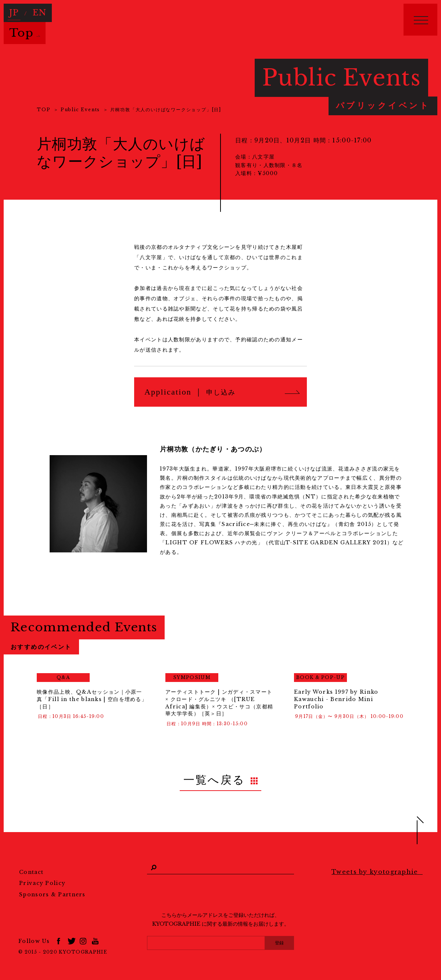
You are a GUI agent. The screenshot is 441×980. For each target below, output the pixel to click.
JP (13, 10)
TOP (44, 110)
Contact (31, 866)
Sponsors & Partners (52, 888)
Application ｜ (190, 392)
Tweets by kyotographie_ (377, 865)
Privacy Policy (42, 877)
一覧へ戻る (214, 777)
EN (35, 10)
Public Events (80, 110)
